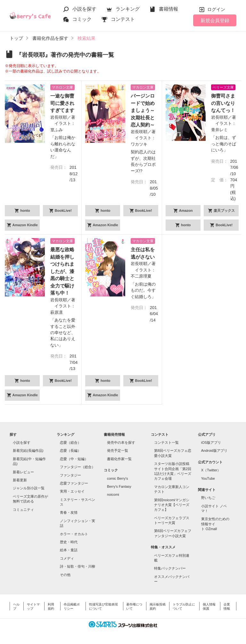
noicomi (113, 494)
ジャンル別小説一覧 (29, 488)
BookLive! (63, 210)
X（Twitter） (211, 470)
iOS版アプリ (211, 442)
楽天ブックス (224, 210)
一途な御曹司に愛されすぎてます (62, 103)
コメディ (67, 558)
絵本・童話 (69, 550)
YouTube (208, 478)
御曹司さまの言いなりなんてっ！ (223, 103)
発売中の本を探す (121, 442)
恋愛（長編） (70, 451)
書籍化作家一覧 (119, 459)
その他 (65, 575)
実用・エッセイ (72, 491)
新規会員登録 (215, 20)
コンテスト (123, 19)
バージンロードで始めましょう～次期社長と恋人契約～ (143, 110)
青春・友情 (69, 512)
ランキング (128, 9)
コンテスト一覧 (166, 442)
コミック (82, 19)
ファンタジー (70, 475)
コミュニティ (23, 510)
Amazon (185, 210)
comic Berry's (118, 478)
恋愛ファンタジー (74, 483)
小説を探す (84, 9)
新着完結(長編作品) (28, 451)
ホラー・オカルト (74, 534)
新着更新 (20, 480)
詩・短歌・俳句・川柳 (78, 566)
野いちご (208, 498)
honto (25, 210)
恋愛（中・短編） (74, 459)
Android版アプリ (214, 451)
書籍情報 (168, 9)
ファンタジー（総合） (78, 467)
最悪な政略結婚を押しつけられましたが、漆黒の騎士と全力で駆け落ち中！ (62, 271)
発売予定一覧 (118, 451)
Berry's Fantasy (119, 486)
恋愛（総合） (70, 442)
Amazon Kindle (25, 225)
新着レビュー (23, 472)
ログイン (216, 9)
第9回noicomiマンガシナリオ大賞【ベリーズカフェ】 (172, 505)
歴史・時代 (69, 542)
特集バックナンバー (170, 568)
